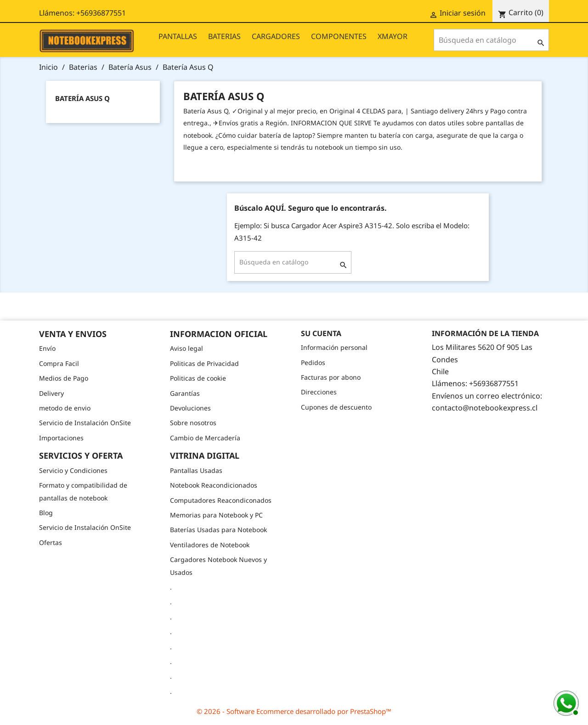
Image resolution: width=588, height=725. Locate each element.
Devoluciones (190, 408)
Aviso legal (187, 348)
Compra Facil (59, 363)
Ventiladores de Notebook (210, 545)
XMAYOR (393, 36)
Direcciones (319, 392)
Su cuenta (321, 333)
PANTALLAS (178, 36)
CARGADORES (276, 36)
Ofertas (51, 542)
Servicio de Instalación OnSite (85, 423)
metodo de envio (65, 408)
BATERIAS (224, 36)
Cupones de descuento (336, 407)
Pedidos (313, 362)
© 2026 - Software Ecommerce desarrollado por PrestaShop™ (294, 711)
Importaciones (61, 438)
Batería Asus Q (82, 98)
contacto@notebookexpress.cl (485, 408)
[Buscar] (491, 40)
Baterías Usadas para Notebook (218, 530)
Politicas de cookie (198, 378)
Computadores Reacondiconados (221, 500)
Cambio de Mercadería (205, 438)
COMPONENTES (339, 36)
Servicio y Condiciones (73, 470)
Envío (47, 348)
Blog (46, 513)
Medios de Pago (64, 378)
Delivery (51, 393)
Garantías (185, 393)
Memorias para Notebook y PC (216, 515)
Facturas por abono (331, 377)
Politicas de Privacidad (204, 363)
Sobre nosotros (193, 423)
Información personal (334, 347)
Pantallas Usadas (196, 470)
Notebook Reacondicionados (214, 485)
